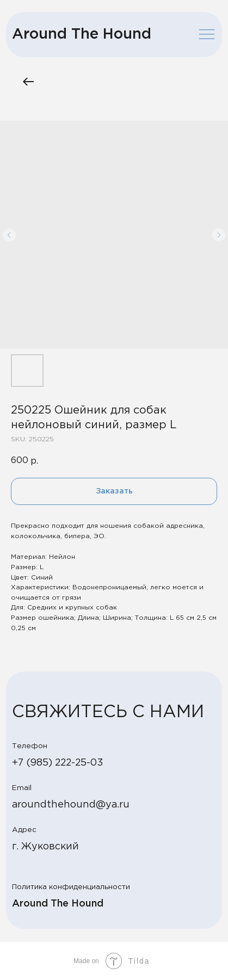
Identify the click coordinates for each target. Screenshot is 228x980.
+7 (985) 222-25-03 (58, 763)
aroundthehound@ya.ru (71, 805)
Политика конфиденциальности (71, 887)
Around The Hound (82, 34)
